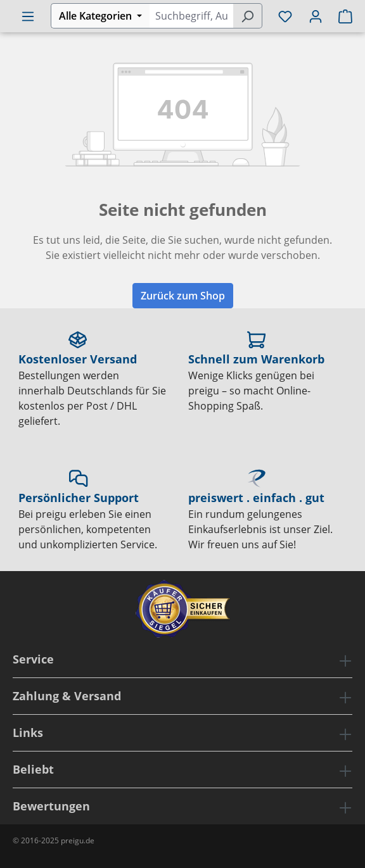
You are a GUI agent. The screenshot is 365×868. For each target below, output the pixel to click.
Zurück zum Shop (183, 296)
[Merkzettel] (285, 16)
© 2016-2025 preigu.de (54, 840)
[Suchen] (247, 16)
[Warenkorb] (342, 16)
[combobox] (191, 16)
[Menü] (28, 16)
